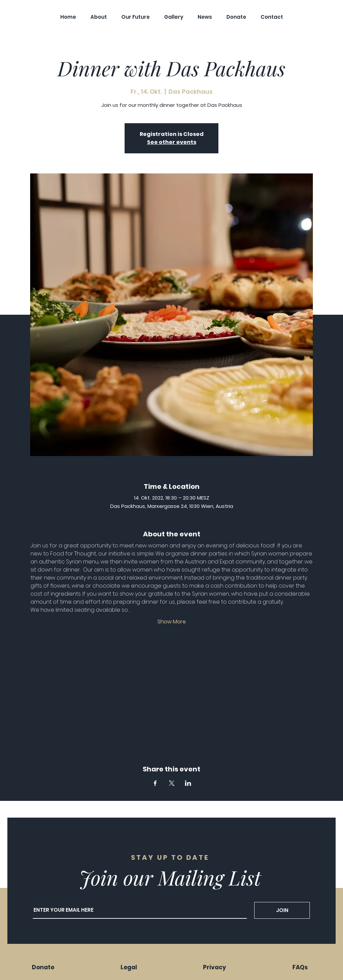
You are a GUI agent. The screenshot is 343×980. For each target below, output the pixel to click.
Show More (172, 622)
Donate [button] (43, 967)
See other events (172, 142)
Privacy (215, 967)
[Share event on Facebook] (155, 783)
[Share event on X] (172, 783)
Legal (129, 967)
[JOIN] (282, 910)
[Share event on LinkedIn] (188, 783)
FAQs (300, 967)
